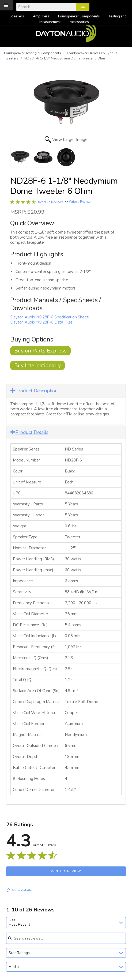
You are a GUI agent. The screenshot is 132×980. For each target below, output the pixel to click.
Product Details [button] (29, 432)
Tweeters (11, 58)
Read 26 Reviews (51, 202)
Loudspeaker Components (79, 16)
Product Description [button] (34, 391)
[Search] (46, 7)
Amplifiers (41, 16)
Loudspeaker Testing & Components (33, 53)
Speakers (17, 16)
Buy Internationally (37, 365)
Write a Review (80, 202)
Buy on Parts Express (40, 351)
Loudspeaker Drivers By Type (90, 53)
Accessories (79, 22)
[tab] (66, 391)
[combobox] (66, 923)
